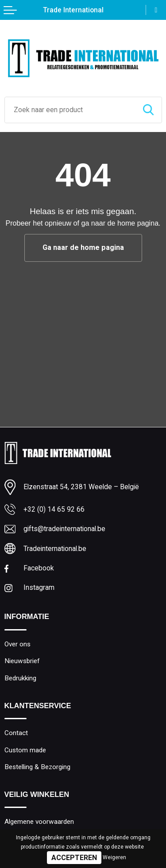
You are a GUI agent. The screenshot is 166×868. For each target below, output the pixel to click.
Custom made (25, 750)
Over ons (17, 644)
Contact (16, 733)
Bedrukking (20, 678)
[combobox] (70, 110)
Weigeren (114, 857)
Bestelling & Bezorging (37, 767)
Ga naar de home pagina (83, 247)
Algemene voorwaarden (39, 822)
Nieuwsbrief (22, 661)
